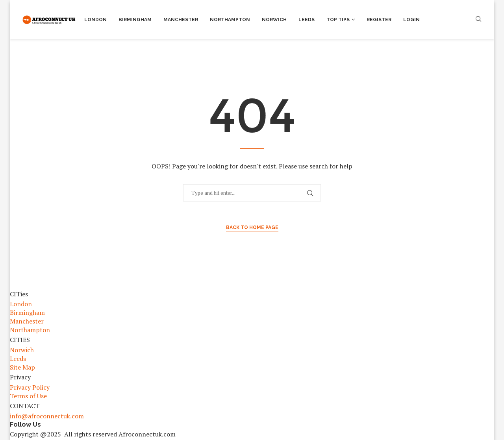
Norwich (274, 20)
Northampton (230, 20)
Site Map (22, 367)
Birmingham (135, 20)
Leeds (307, 20)
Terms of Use (28, 396)
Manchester (181, 20)
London (95, 20)
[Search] (478, 20)
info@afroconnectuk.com (47, 416)
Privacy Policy (30, 387)
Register (379, 20)
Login (411, 20)
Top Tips (338, 20)
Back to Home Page (252, 227)
